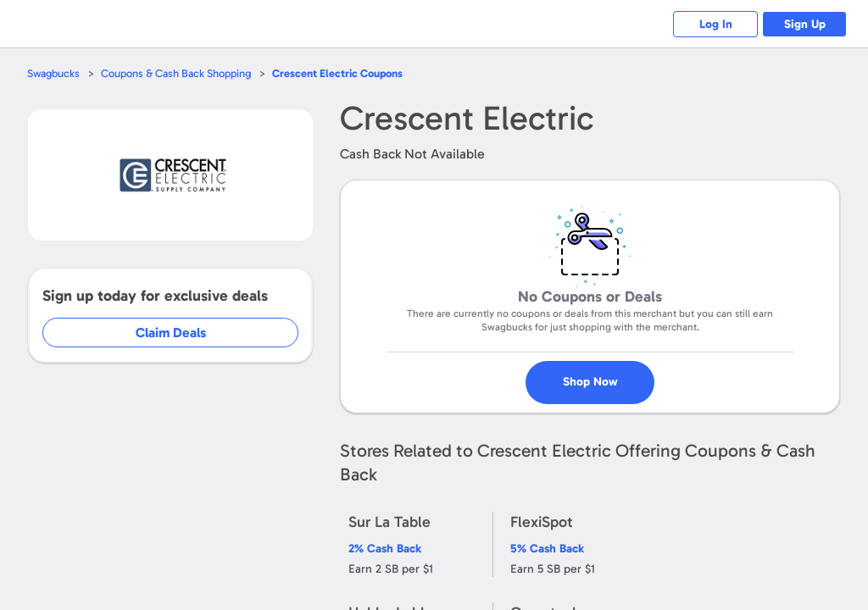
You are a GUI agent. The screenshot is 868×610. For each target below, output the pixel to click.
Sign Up (805, 24)
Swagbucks (53, 73)
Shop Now (590, 382)
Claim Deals (171, 333)
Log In (716, 24)
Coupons (337, 73)
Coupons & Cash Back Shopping (176, 73)
